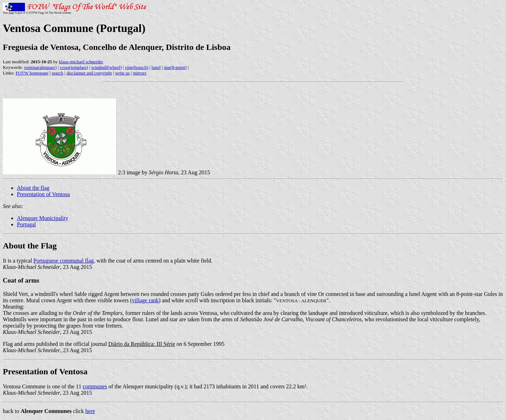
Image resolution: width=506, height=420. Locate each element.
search (57, 73)
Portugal (26, 224)
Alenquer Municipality (43, 218)
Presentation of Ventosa (43, 194)
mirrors (140, 73)
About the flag (33, 188)
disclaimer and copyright (89, 73)
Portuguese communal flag (64, 261)
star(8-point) (175, 67)
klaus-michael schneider (81, 62)
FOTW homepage (32, 73)
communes (95, 386)
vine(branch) (137, 67)
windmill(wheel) (107, 67)
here (90, 411)
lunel (156, 67)
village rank (145, 300)
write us (123, 73)
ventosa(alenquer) (40, 67)
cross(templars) (74, 67)
